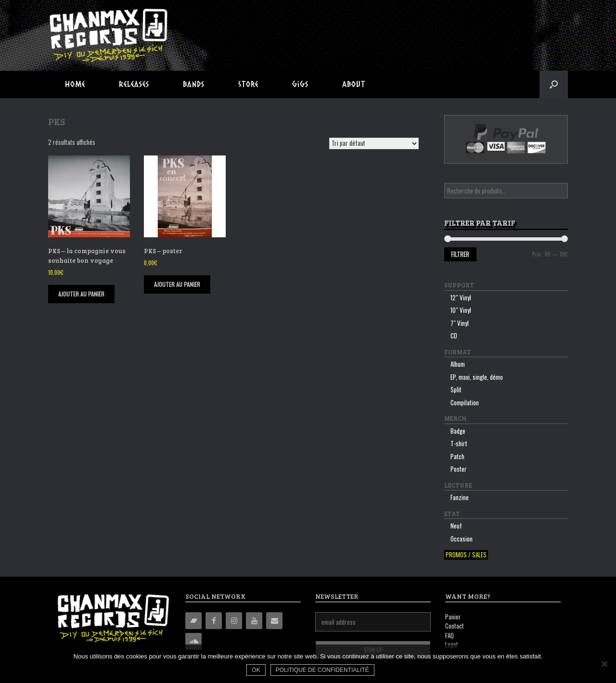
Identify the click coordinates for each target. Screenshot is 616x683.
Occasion (462, 539)
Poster (459, 469)
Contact (455, 626)
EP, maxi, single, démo (477, 377)
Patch (457, 456)
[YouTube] (254, 621)
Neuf (456, 526)
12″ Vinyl (461, 297)
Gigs (300, 84)
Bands (194, 84)
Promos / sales (466, 555)
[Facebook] (214, 621)
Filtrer (460, 254)
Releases (134, 84)
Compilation (465, 402)
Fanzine (460, 497)
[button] (554, 84)
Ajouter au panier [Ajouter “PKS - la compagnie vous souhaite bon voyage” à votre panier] (81, 294)
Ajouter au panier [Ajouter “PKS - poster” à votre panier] (177, 284)
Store (248, 84)
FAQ (449, 635)
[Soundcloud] (193, 641)
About (354, 84)
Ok (256, 670)
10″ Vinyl (461, 310)
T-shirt (459, 443)
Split (456, 389)
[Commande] (374, 143)
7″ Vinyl (460, 323)
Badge (458, 431)
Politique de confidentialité (322, 670)
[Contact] (274, 621)
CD (454, 335)
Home (75, 84)
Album (458, 364)
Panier (453, 617)
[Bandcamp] (193, 621)
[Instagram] (234, 621)
